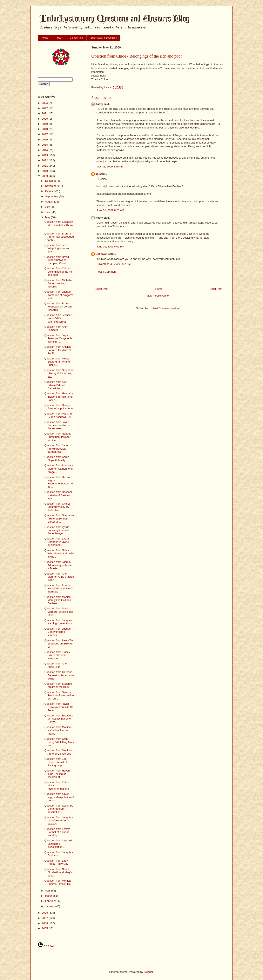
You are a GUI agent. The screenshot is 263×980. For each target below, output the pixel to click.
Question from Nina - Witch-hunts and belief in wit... (59, 554)
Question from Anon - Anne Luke (57, 665)
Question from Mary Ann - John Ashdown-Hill (59, 415)
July (48, 207)
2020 (45, 119)
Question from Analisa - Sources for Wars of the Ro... (58, 350)
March (49, 896)
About (59, 38)
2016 (45, 140)
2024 (45, 103)
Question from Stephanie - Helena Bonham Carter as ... (59, 518)
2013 (45, 155)
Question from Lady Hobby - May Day (56, 862)
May (48, 217)
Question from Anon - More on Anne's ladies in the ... (59, 577)
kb (97, 174)
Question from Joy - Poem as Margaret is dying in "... (58, 338)
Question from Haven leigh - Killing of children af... (57, 774)
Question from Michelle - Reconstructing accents (59, 283)
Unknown (102, 254)
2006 (45, 923)
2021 (45, 113)
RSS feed (46, 946)
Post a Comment (106, 272)
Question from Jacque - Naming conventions (58, 622)
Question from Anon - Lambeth (57, 328)
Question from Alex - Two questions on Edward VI (59, 643)
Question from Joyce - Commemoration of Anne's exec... (57, 425)
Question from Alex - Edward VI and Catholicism (56, 385)
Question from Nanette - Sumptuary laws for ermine (59, 437)
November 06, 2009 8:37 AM (114, 264)
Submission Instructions (104, 38)
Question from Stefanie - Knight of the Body (59, 685)
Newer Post (101, 289)
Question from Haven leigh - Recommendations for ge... (59, 482)
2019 (45, 124)
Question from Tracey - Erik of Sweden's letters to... (58, 655)
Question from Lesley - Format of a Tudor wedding (58, 832)
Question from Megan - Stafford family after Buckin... (58, 362)
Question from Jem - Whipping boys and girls (57, 248)
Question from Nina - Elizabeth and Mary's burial (58, 872)
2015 (45, 145)
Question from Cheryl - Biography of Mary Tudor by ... (58, 507)
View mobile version (158, 296)
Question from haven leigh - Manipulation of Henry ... (59, 797)
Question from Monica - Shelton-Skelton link (58, 882)
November (52, 186)
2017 (45, 134)
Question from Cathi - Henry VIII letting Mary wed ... (59, 742)
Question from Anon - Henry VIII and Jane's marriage (59, 588)
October (50, 191)
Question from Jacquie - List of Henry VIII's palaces (59, 820)
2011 (45, 166)
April (48, 891)
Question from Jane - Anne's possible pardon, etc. (57, 449)
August (50, 202)
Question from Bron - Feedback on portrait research (58, 307)
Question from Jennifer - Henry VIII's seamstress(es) (59, 318)
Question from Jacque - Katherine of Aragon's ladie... (59, 295)
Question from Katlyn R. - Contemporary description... (59, 809)
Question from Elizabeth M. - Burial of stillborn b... (59, 225)
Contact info (76, 38)
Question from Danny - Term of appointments (59, 407)
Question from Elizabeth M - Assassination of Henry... (59, 719)
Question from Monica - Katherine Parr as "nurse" (58, 730)
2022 (45, 108)
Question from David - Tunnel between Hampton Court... (57, 260)
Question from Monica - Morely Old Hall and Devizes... (58, 600)
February (51, 901)
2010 (45, 171)
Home (45, 38)
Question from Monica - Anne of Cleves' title (58, 752)
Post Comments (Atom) (166, 308)
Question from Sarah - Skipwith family (58, 459)
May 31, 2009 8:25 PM (110, 167)
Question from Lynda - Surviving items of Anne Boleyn (58, 530)
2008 (45, 913)
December (52, 181)
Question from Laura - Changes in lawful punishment (57, 542)
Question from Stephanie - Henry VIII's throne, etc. (59, 373)
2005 (45, 928)
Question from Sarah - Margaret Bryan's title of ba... (58, 612)
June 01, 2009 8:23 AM (110, 210)
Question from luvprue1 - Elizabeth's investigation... (59, 844)
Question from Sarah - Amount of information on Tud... (59, 695)
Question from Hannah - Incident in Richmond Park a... (59, 397)
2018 (45, 129)
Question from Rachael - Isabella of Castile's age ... (59, 495)
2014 (45, 150)
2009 (45, 176)
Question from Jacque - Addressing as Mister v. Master (58, 565)
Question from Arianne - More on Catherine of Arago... (58, 469)
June (48, 212)
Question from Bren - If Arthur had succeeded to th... (59, 237)
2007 (45, 918)
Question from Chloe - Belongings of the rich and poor (59, 272)
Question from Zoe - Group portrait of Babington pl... (56, 762)
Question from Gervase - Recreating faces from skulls (59, 675)
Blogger (148, 972)
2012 (45, 160)
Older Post (216, 289)
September (52, 196)
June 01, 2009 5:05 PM (110, 247)
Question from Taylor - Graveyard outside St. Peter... (59, 707)
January (50, 906)
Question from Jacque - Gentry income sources (58, 632)
